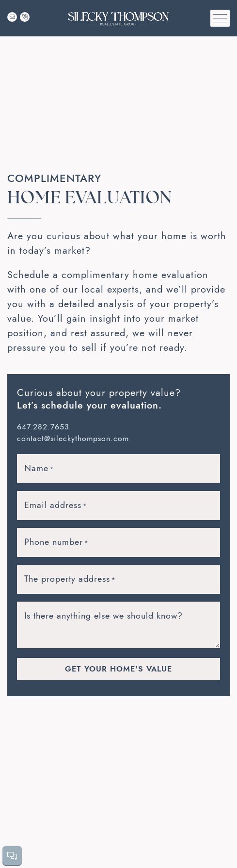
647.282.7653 (43, 427)
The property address (70, 579)
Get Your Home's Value (118, 669)
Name (39, 468)
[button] (220, 18)
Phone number (56, 542)
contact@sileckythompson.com (73, 439)
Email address (56, 505)
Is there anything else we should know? (103, 615)
